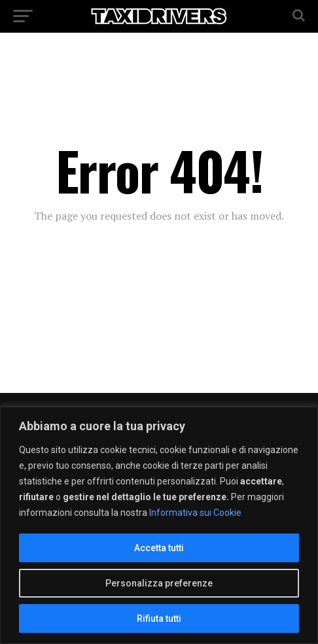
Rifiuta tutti (159, 619)
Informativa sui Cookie (195, 513)
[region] (159, 525)
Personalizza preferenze (159, 583)
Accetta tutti (159, 548)
